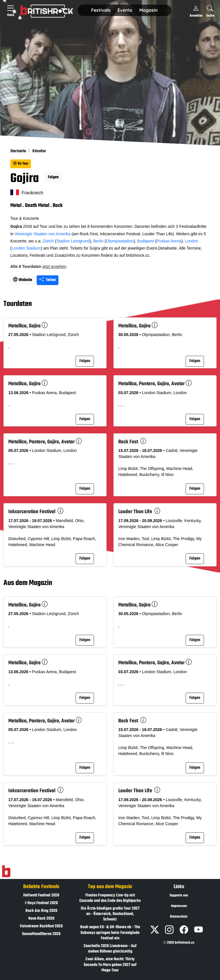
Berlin (99, 241)
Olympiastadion (120, 241)
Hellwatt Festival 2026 (41, 895)
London (191, 241)
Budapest (146, 241)
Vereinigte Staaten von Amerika (43, 234)
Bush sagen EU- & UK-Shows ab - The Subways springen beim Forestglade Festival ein (110, 933)
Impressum (179, 906)
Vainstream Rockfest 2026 (41, 926)
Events (125, 10)
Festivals (101, 10)
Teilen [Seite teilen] (48, 280)
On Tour (21, 164)
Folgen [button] (53, 177)
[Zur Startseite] (6, 871)
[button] (101, 10)
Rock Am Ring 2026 (41, 911)
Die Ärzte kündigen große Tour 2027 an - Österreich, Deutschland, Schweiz (110, 914)
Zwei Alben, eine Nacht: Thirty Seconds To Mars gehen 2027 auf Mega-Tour (110, 965)
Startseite (19, 151)
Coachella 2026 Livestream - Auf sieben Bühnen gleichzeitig (110, 949)
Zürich (48, 241)
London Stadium (26, 248)
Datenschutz (179, 917)
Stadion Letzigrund (73, 241)
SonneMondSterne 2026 (41, 934)
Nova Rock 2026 (41, 919)
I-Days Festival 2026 (41, 903)
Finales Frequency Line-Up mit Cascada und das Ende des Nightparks (110, 898)
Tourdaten (18, 304)
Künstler (39, 151)
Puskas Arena (169, 241)
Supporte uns (179, 896)
